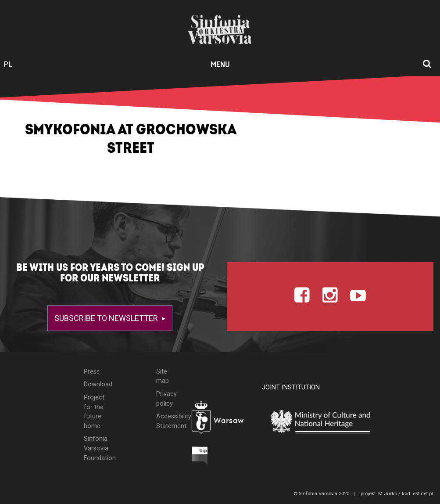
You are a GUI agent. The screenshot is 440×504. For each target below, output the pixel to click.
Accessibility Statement (167, 421)
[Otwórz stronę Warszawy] (220, 420)
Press (92, 372)
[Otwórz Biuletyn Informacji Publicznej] (200, 458)
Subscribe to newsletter (107, 318)
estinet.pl (423, 494)
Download (95, 384)
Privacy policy (166, 399)
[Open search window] (427, 65)
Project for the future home (94, 412)
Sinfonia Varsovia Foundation (95, 448)
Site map (163, 376)
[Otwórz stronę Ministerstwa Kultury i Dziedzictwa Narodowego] (327, 422)
